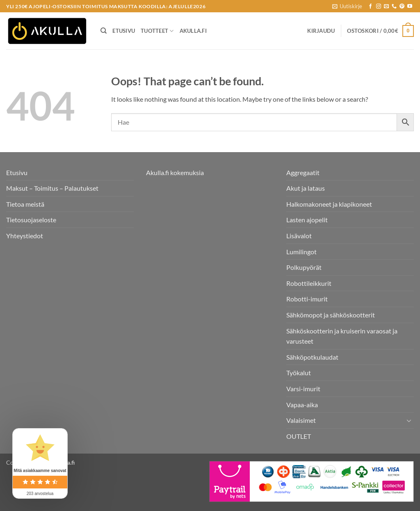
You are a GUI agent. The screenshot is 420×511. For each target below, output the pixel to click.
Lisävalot (299, 236)
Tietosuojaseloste (31, 220)
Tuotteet (157, 31)
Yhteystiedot (25, 236)
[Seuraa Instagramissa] (379, 7)
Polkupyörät (304, 267)
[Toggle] (409, 420)
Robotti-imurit (307, 299)
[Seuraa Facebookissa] (370, 7)
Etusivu (124, 31)
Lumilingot (301, 252)
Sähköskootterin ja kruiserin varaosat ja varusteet (342, 336)
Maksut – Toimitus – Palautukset (52, 188)
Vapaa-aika (302, 405)
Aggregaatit (303, 172)
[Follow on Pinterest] (402, 7)
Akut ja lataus (306, 188)
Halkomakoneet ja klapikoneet (329, 204)
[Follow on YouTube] (410, 7)
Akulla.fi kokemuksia (175, 172)
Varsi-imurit (303, 389)
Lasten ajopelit (307, 220)
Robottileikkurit (309, 283)
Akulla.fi (193, 31)
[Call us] (394, 7)
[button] (347, 6)
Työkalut (299, 373)
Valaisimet (301, 420)
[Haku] (104, 31)
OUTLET (299, 436)
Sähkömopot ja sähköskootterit (331, 315)
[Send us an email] (386, 7)
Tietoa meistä (25, 204)
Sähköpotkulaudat (312, 357)
